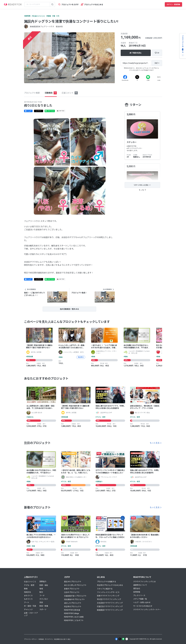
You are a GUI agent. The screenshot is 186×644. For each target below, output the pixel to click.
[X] (137, 77)
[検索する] (52, 4)
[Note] (159, 77)
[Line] (148, 77)
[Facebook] (125, 77)
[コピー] (157, 63)
